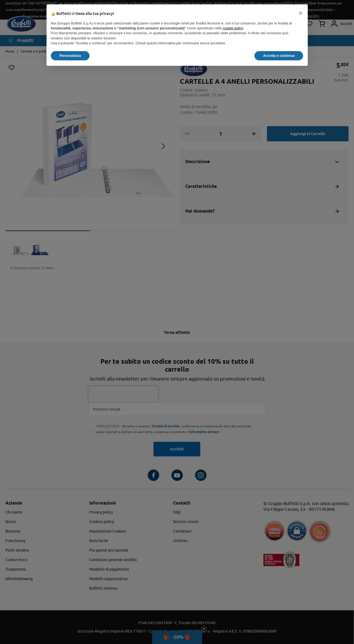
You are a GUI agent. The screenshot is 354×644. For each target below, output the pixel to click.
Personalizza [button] (70, 56)
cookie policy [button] (233, 28)
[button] (301, 13)
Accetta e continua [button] (279, 56)
